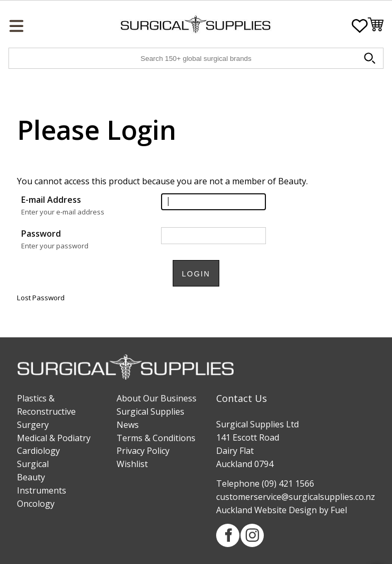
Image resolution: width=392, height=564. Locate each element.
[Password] (213, 236)
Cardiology (38, 451)
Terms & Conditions (156, 438)
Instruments (42, 490)
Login (196, 274)
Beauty (31, 477)
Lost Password (41, 298)
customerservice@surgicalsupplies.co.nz (296, 497)
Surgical (33, 464)
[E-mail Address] (213, 202)
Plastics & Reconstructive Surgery (46, 411)
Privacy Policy (143, 451)
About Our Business (157, 398)
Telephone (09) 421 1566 (265, 484)
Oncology (36, 504)
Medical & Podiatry (54, 438)
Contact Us (242, 398)
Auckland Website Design (266, 510)
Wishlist (132, 464)
